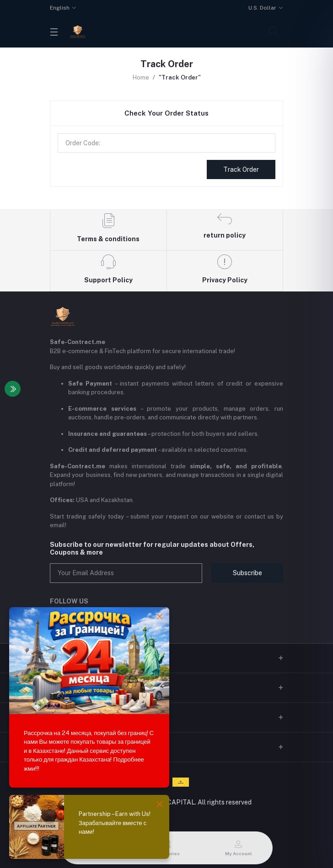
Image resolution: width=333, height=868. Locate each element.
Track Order (241, 169)
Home (141, 77)
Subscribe (247, 573)
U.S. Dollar (262, 8)
